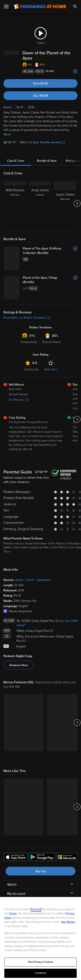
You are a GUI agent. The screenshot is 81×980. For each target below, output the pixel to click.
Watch (12, 885)
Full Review (19, 400)
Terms (13, 913)
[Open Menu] (6, 7)
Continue (40, 973)
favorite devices (52, 142)
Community (31, 369)
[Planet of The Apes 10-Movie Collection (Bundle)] (50, 251)
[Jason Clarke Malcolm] (65, 203)
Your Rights (68, 922)
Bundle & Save (47, 161)
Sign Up (40, 871)
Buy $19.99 (41, 96)
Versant (36, 909)
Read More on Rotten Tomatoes (27, 318)
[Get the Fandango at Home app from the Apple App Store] (16, 858)
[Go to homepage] (40, 7)
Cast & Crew (16, 161)
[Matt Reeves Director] (15, 203)
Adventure (44, 580)
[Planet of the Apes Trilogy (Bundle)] (50, 280)
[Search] (75, 7)
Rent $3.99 (41, 84)
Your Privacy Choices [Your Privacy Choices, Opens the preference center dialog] (41, 962)
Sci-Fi (30, 580)
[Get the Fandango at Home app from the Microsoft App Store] (67, 858)
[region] (40, 938)
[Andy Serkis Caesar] (40, 203)
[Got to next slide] (77, 203)
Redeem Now (19, 665)
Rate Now (51, 369)
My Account (16, 894)
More (7, 134)
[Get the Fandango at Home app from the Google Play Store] (42, 858)
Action (19, 580)
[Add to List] (75, 71)
